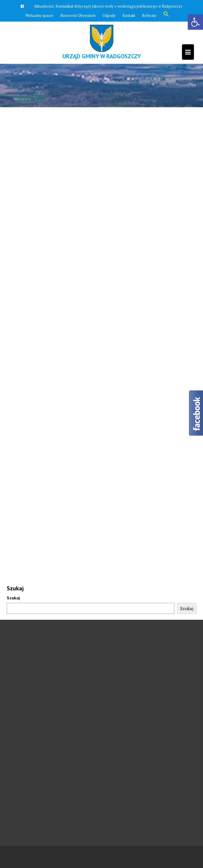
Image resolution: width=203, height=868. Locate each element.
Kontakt (129, 15)
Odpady (109, 15)
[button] (166, 15)
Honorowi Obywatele (78, 15)
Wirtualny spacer (39, 15)
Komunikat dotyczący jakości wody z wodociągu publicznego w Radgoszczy (119, 6)
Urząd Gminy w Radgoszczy (102, 56)
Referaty (149, 15)
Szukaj (13, 598)
